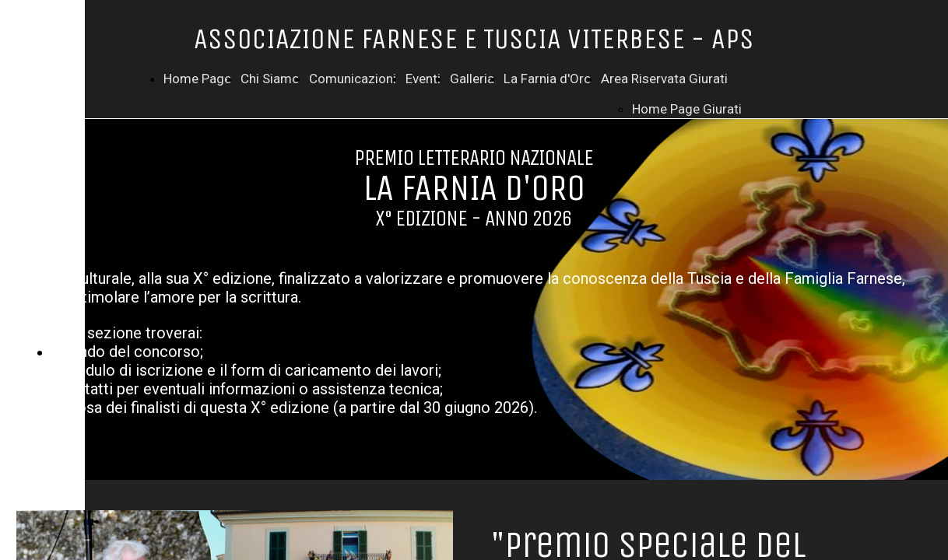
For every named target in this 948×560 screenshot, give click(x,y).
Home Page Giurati (687, 109)
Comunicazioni (353, 79)
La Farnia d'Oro (548, 79)
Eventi (423, 79)
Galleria (472, 79)
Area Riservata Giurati (664, 79)
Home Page (197, 79)
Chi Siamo (270, 79)
